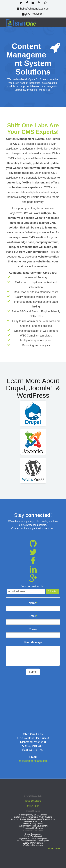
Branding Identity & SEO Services (33, 815)
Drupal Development (33, 834)
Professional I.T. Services (33, 828)
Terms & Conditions (33, 801)
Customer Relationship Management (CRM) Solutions (33, 819)
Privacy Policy (33, 806)
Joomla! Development (33, 836)
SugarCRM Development (33, 843)
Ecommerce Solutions (33, 821)
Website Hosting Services (33, 824)
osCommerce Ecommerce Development (33, 841)
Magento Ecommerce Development (33, 838)
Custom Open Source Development (33, 826)
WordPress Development (33, 845)
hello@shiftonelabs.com (33, 9)
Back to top (54, 848)
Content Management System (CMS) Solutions (33, 817)
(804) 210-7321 (33, 14)
